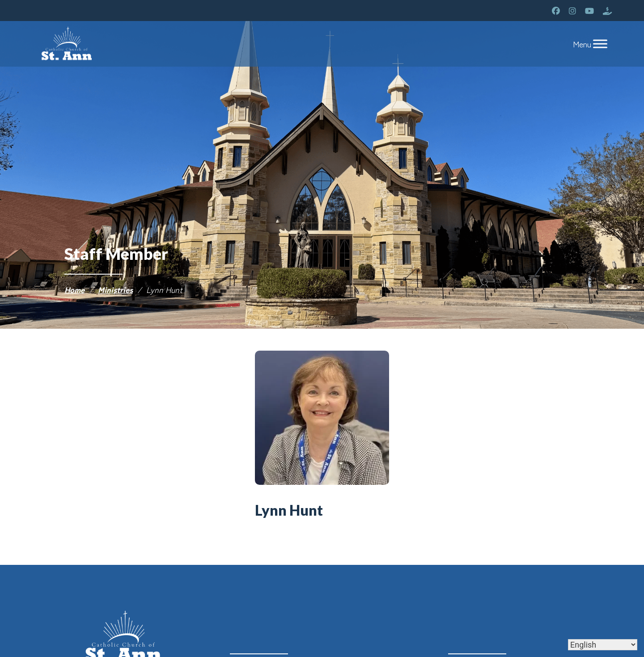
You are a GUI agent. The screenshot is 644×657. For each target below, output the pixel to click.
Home (74, 289)
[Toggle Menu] (600, 44)
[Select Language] (603, 645)
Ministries (115, 289)
